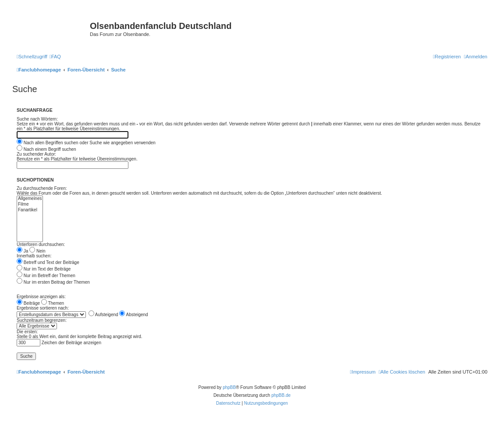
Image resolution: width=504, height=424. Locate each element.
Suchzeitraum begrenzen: (42, 320)
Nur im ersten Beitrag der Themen (53, 282)
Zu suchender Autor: (36, 154)
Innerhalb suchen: (34, 256)
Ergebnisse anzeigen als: (41, 297)
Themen (53, 303)
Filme (30, 205)
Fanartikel (30, 210)
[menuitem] (55, 57)
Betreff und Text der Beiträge (48, 262)
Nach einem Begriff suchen (46, 149)
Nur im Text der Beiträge (44, 269)
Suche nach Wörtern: (37, 119)
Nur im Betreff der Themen (46, 276)
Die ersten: (27, 332)
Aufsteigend (103, 315)
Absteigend (133, 315)
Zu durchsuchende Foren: (42, 188)
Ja (22, 251)
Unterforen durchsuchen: (41, 244)
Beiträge (28, 303)
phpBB (229, 387)
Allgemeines (30, 199)
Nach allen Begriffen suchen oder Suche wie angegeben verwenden (86, 143)
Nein (37, 251)
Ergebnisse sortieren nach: (43, 308)
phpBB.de (281, 395)
